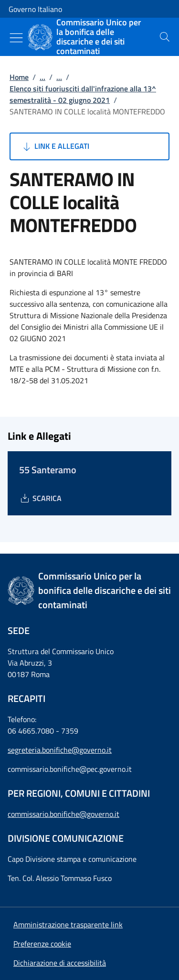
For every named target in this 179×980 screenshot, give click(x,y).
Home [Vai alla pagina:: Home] (19, 77)
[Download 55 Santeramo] (40, 498)
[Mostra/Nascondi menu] (16, 38)
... (42, 77)
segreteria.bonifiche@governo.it (60, 750)
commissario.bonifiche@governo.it (63, 814)
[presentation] (165, 37)
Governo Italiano (35, 9)
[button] (42, 944)
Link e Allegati (55, 146)
